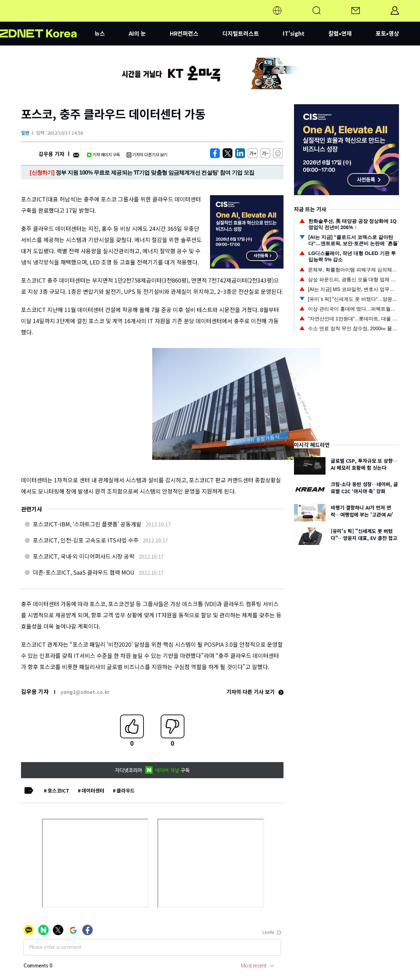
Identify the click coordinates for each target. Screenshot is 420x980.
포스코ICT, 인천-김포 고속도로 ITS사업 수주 (86, 540)
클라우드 (126, 790)
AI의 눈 (137, 33)
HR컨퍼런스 (184, 33)
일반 (25, 133)
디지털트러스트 (241, 33)
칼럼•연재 (340, 33)
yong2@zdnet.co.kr (85, 692)
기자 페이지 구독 (103, 154)
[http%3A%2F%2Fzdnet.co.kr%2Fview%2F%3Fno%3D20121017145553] (240, 153)
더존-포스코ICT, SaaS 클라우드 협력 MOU (84, 572)
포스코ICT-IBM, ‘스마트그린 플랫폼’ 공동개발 (87, 524)
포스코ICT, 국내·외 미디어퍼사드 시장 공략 (84, 556)
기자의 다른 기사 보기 (255, 692)
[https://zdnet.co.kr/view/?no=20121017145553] (215, 153)
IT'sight (294, 33)
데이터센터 (93, 790)
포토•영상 (387, 33)
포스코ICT (58, 790)
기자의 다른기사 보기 (147, 154)
